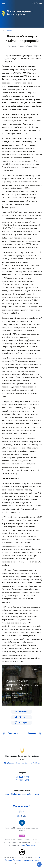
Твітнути (22, 717)
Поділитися (23, 712)
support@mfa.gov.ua (28, 845)
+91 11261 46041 (22, 780)
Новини (9, 31)
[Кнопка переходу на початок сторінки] (39, 864)
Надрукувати (23, 723)
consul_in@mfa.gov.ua (30, 794)
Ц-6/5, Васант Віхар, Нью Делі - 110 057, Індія (22, 763)
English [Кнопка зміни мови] (24, 816)
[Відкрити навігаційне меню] (4, 4)
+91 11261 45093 (22, 777)
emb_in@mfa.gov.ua (13, 794)
